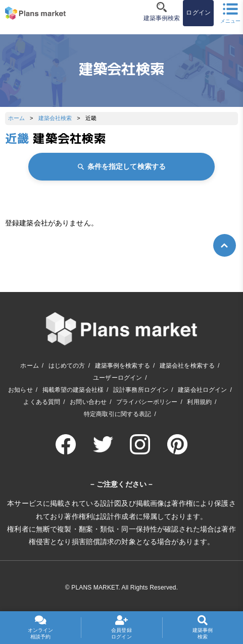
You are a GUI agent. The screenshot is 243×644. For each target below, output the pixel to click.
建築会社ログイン (202, 390)
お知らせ (20, 390)
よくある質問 (42, 402)
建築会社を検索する (187, 366)
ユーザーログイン (117, 378)
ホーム (16, 118)
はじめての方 (67, 366)
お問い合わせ (88, 402)
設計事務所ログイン (141, 390)
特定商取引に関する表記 (118, 414)
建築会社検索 (55, 118)
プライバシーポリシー (147, 402)
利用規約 (199, 402)
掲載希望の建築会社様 (73, 390)
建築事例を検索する (123, 366)
